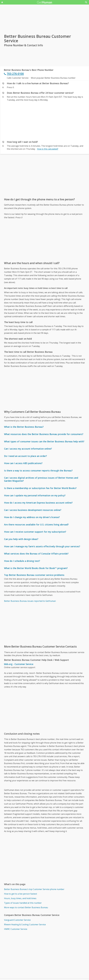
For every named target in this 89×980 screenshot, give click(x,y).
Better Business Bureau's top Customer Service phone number (34, 889)
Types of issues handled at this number (23, 903)
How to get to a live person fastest (21, 894)
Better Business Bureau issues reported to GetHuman (30, 601)
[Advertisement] (44, 120)
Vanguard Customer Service (17, 920)
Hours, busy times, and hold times (20, 898)
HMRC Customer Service (16, 929)
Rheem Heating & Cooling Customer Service (25, 925)
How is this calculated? (48, 149)
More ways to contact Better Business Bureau (26, 907)
